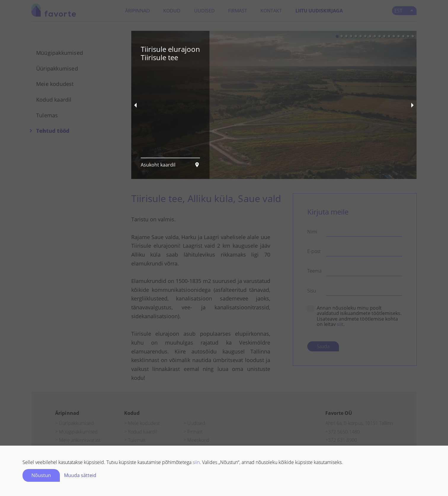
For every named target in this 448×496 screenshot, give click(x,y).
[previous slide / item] (135, 105)
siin (196, 462)
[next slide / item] (412, 105)
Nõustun (41, 475)
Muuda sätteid (80, 475)
